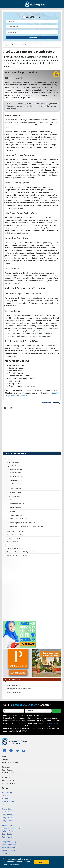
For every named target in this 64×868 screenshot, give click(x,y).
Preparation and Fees (18, 504)
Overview (14, 500)
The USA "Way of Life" (14, 538)
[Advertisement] (32, 431)
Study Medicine (8, 837)
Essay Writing (7, 793)
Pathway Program (9, 831)
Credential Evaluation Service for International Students (27, 527)
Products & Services (9, 773)
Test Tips (14, 512)
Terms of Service (8, 783)
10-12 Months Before (17, 480)
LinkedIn (43, 331)
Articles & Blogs (8, 780)
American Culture (8, 825)
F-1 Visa (5, 798)
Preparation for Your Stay (15, 535)
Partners (5, 759)
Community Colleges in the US (17, 555)
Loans (4, 804)
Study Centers (7, 770)
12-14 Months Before (17, 476)
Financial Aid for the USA (15, 531)
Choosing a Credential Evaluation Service (23, 523)
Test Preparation (8, 801)
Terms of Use (53, 723)
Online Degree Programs (15, 548)
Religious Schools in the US (16, 545)
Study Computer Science (11, 845)
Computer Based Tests (18, 508)
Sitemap (5, 788)
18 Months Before (16, 472)
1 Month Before (16, 492)
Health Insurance (8, 850)
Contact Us (6, 767)
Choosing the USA (13, 459)
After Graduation (12, 542)
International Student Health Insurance (19, 689)
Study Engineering (9, 842)
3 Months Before (18, 488)
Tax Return (6, 853)
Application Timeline (51, 403)
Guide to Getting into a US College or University (22, 552)
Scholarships (7, 809)
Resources (6, 777)
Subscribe (56, 711)
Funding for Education (10, 812)
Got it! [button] (41, 862)
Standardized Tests (15, 497)
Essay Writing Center (14, 685)
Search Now (32, 38)
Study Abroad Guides (10, 762)
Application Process (14, 466)
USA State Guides (13, 462)
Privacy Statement (14, 726)
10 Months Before (16, 484)
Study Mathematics (9, 847)
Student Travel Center (14, 692)
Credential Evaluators (15, 516)
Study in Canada (8, 818)
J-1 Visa (5, 796)
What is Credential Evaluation (20, 519)
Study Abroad (7, 821)
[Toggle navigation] (5, 4)
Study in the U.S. (8, 815)
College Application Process (12, 828)
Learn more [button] (15, 865)
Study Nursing (7, 834)
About (4, 757)
